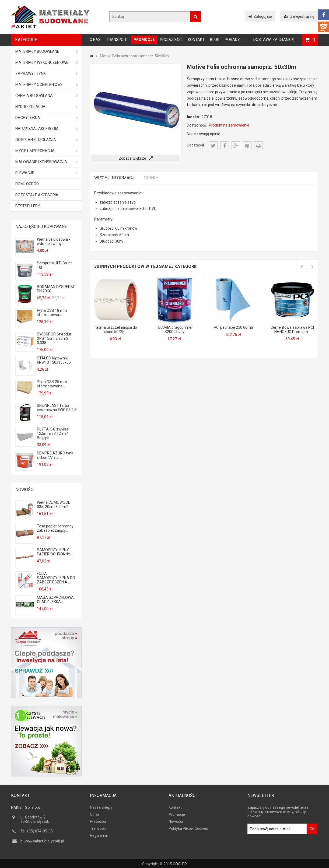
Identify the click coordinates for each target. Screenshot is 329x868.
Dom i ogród (27, 184)
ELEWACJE (47, 173)
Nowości (25, 490)
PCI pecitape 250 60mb (233, 327)
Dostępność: (197, 125)
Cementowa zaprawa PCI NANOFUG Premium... (292, 330)
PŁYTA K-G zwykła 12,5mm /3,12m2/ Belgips (53, 433)
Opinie (151, 178)
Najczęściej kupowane (41, 227)
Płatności (98, 824)
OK (312, 831)
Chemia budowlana (47, 96)
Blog (215, 40)
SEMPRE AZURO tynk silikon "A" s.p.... (55, 455)
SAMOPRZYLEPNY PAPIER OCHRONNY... (55, 552)
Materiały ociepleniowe (47, 85)
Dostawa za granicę (274, 40)
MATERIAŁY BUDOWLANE (47, 51)
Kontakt (196, 40)
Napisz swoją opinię (203, 134)
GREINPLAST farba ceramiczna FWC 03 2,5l (57, 408)
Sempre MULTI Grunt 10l (54, 265)
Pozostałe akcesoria (37, 195)
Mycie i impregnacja (47, 151)
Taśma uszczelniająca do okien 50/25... (115, 330)
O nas (95, 40)
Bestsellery (28, 206)
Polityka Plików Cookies (188, 831)
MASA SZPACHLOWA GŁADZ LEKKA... (55, 600)
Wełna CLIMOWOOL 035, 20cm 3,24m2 (53, 505)
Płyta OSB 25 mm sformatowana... (52, 384)
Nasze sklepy (101, 810)
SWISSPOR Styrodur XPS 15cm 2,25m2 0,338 (54, 338)
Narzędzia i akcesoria (47, 129)
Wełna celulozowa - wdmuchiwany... (53, 241)
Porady (232, 40)
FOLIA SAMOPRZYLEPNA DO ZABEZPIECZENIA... (56, 578)
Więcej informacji (115, 178)
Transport (117, 40)
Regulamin (99, 838)
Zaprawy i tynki (47, 73)
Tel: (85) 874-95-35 (37, 834)
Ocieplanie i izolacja (47, 140)
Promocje (144, 40)
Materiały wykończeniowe (47, 62)
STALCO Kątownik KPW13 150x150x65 (54, 360)
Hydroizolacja (47, 107)
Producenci (171, 40)
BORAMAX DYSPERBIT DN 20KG (57, 289)
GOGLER (180, 863)
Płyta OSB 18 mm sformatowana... (52, 313)
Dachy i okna (47, 118)
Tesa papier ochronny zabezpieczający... (55, 528)
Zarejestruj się (299, 16)
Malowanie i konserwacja (47, 162)
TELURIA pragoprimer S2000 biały (174, 330)
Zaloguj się (260, 16)
